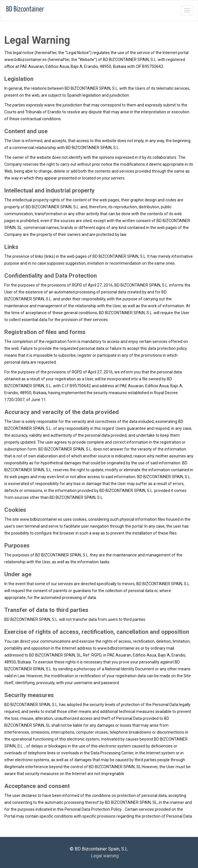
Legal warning (105, 856)
